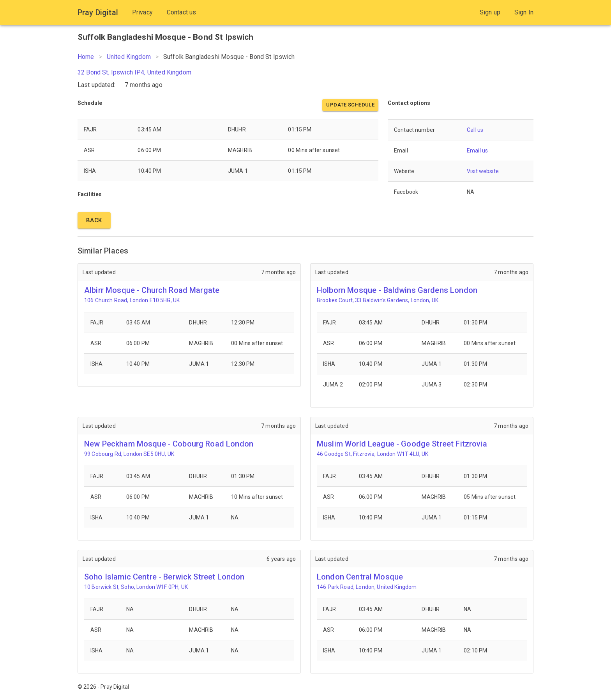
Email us (477, 151)
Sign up (490, 12)
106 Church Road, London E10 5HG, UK (132, 300)
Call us (475, 130)
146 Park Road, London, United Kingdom (367, 587)
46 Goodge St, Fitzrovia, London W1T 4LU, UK (373, 454)
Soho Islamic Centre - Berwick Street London (164, 577)
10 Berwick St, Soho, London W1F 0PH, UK (136, 587)
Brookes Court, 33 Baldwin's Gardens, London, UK (378, 300)
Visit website (483, 171)
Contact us (182, 12)
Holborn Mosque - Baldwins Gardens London (397, 290)
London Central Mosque (360, 577)
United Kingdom (129, 57)
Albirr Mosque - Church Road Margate (152, 290)
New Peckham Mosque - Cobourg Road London (169, 444)
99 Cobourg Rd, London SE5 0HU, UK (129, 454)
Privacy (142, 12)
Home (86, 57)
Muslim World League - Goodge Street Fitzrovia (402, 444)
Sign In (524, 12)
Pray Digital (98, 12)
